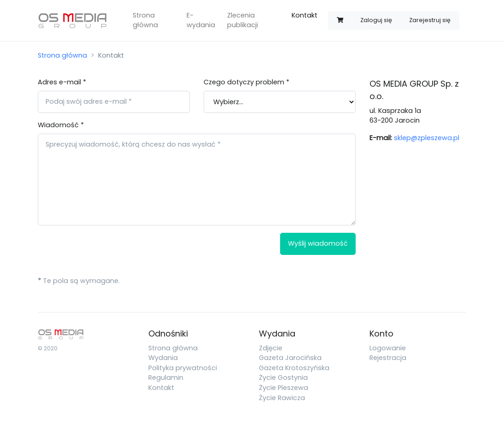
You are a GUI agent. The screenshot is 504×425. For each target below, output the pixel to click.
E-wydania (201, 20)
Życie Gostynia (283, 378)
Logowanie (388, 348)
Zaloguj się (376, 20)
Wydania (163, 358)
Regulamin (166, 378)
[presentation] (108, 251)
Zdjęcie (271, 348)
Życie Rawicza (282, 398)
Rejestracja (388, 358)
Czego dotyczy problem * (246, 82)
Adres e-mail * (62, 82)
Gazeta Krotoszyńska (294, 368)
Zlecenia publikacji (243, 20)
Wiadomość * (61, 125)
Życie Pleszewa (284, 388)
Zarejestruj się (430, 20)
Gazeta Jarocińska (290, 358)
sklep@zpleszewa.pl (427, 138)
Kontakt (305, 15)
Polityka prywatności (183, 368)
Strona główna (145, 20)
